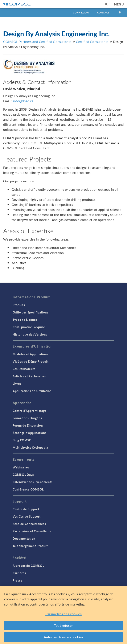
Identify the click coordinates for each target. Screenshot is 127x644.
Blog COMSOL (23, 440)
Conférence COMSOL (28, 489)
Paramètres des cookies (64, 614)
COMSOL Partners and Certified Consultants (37, 42)
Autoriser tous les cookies (63, 637)
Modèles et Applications (30, 354)
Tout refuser (63, 625)
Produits (19, 305)
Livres (17, 383)
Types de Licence (25, 320)
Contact (103, 13)
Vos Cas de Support (27, 516)
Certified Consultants (92, 42)
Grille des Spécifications (30, 312)
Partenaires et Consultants (32, 531)
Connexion (81, 13)
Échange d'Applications (29, 433)
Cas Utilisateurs (24, 369)
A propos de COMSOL (28, 566)
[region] (63, 615)
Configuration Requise (29, 327)
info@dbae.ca (23, 101)
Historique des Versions (30, 334)
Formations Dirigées (27, 418)
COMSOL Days (23, 475)
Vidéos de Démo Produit (30, 361)
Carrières (19, 573)
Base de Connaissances (29, 524)
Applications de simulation (32, 391)
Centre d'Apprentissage (30, 411)
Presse (17, 580)
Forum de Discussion (28, 425)
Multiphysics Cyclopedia (30, 447)
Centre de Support (26, 509)
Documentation (24, 538)
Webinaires (21, 467)
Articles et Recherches (29, 376)
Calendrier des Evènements (33, 482)
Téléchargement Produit (30, 546)
